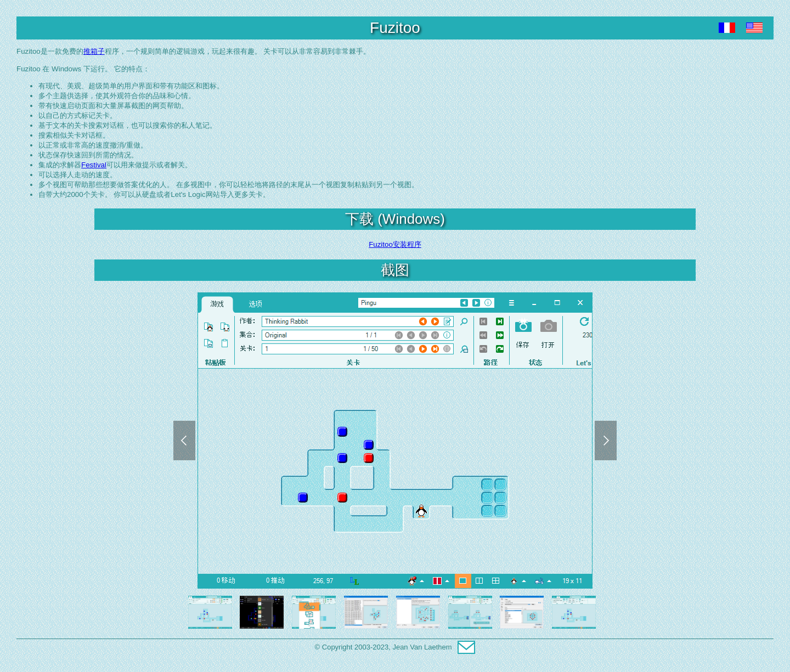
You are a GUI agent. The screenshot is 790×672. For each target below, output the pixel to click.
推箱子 (94, 51)
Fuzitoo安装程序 (395, 244)
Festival (94, 165)
